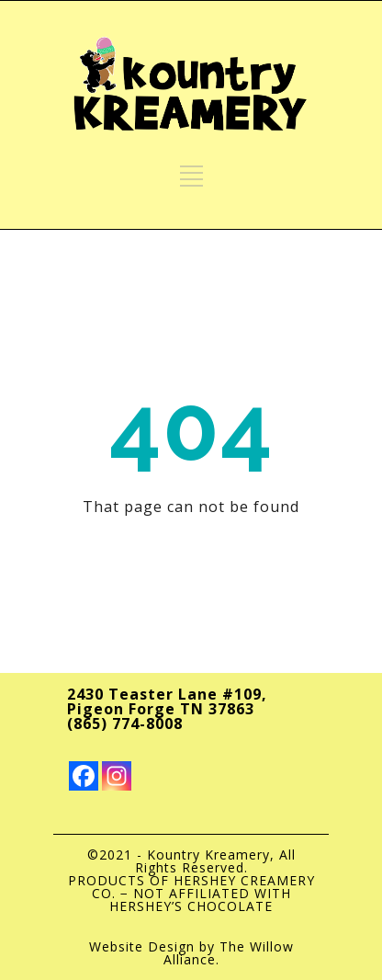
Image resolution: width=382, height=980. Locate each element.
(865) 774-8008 (125, 724)
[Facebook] (84, 776)
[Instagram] (117, 776)
